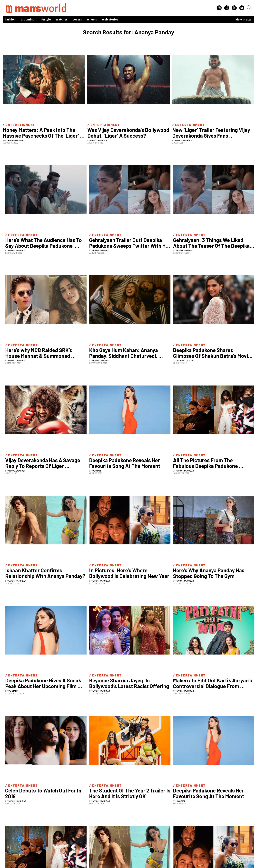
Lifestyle (45, 19)
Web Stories (110, 19)
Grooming (28, 19)
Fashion (10, 19)
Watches (62, 19)
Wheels (92, 19)
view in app (243, 19)
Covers (77, 19)
